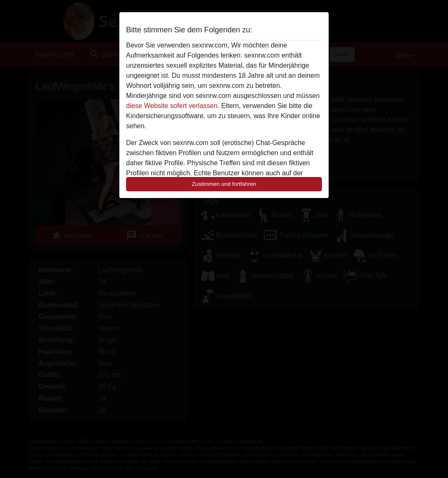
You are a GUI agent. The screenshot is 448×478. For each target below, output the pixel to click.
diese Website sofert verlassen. (173, 106)
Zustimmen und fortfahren (224, 184)
